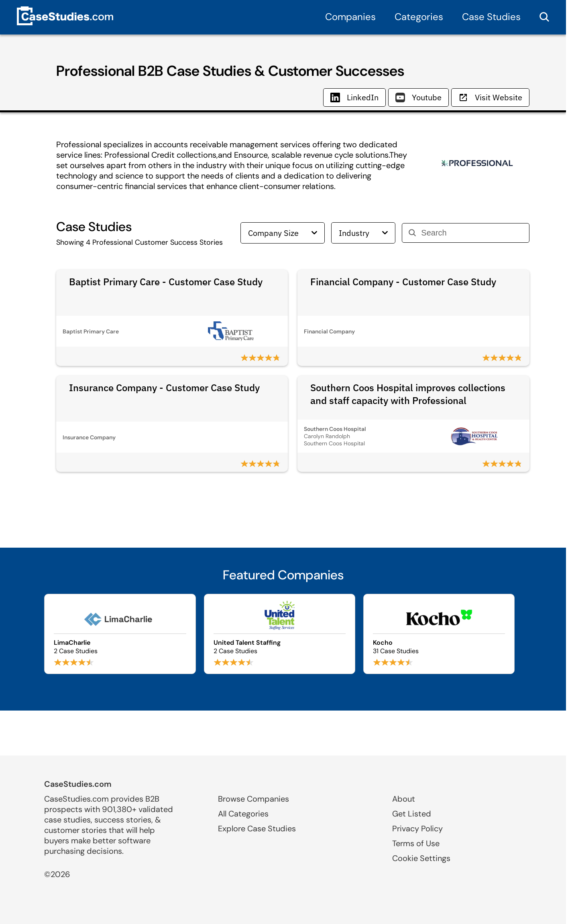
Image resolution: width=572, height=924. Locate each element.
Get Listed (412, 814)
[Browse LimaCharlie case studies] (120, 634)
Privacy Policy (417, 829)
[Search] (472, 233)
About (404, 799)
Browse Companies (253, 799)
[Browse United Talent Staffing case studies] (280, 634)
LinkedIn (354, 97)
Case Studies (491, 17)
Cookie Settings (421, 858)
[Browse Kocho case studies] (439, 634)
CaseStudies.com (78, 784)
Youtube (418, 97)
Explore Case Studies (257, 829)
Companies (350, 17)
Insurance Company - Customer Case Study (164, 388)
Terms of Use (416, 843)
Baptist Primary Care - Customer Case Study (166, 282)
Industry (363, 233)
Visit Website (490, 97)
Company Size (283, 233)
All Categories (243, 814)
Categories (419, 17)
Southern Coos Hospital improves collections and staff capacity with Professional (408, 394)
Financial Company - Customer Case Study (403, 282)
